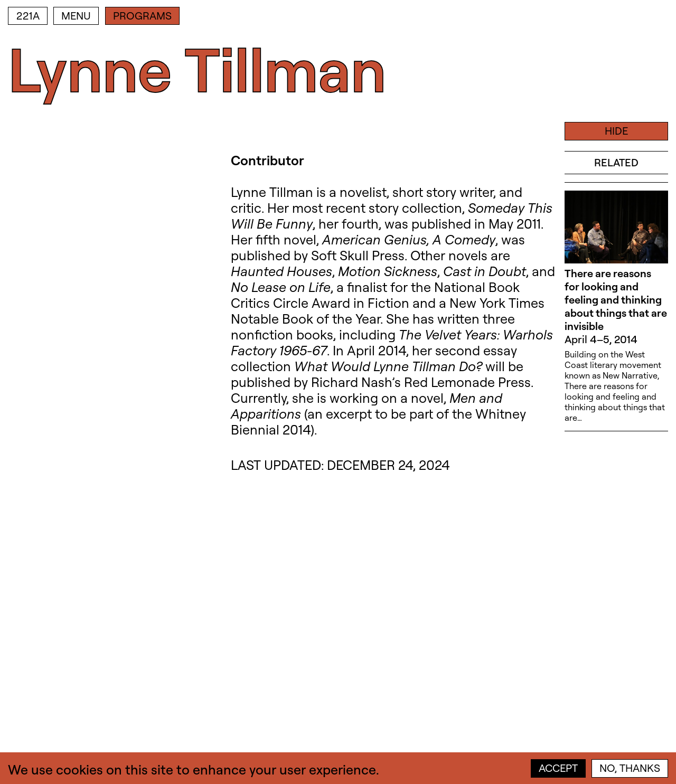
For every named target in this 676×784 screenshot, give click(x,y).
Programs (142, 16)
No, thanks (630, 768)
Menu (76, 16)
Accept (558, 768)
